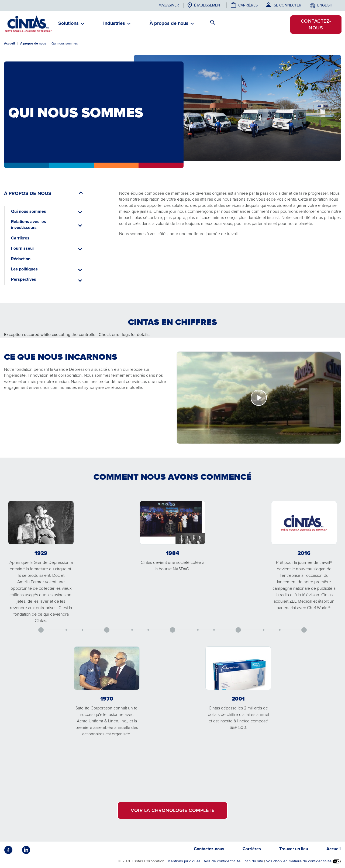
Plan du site (253, 861)
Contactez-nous (316, 24)
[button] (68, 25)
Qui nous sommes (29, 211)
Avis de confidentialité (222, 861)
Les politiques (24, 269)
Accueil (9, 43)
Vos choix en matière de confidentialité (303, 861)
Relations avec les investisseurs (29, 224)
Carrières (248, 5)
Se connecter (288, 5)
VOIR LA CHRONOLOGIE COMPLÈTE (172, 810)
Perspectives (24, 279)
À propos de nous (33, 43)
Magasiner (169, 5)
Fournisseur (23, 248)
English (325, 5)
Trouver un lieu (294, 849)
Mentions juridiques (184, 861)
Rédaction (21, 259)
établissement (208, 5)
